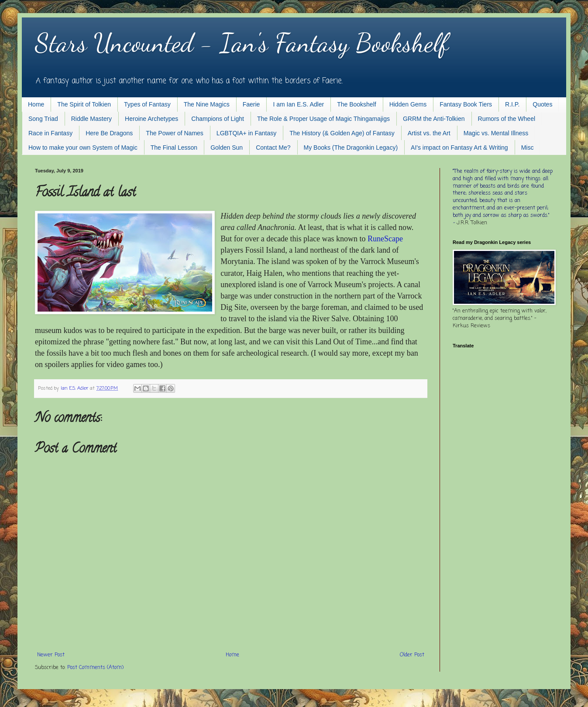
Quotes (542, 104)
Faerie (251, 104)
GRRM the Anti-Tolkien (434, 119)
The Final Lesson (174, 148)
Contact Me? (273, 148)
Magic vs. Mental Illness (496, 133)
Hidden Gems (408, 104)
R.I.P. (512, 104)
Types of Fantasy (147, 104)
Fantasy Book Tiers (466, 104)
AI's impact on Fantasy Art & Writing (459, 148)
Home (36, 104)
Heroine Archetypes (151, 119)
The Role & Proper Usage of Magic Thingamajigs (323, 119)
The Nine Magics (207, 104)
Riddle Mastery (91, 119)
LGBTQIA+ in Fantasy (246, 133)
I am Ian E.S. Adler (298, 104)
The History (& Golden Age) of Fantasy (342, 133)
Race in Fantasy (50, 133)
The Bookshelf (357, 104)
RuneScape (385, 239)
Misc (528, 148)
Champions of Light (218, 119)
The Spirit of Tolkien (84, 104)
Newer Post (51, 655)
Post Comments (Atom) (95, 668)
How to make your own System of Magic (83, 148)
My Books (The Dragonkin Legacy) (351, 148)
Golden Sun (227, 148)
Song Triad (43, 119)
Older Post (412, 655)
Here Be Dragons (109, 133)
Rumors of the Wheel (507, 119)
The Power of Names (175, 133)
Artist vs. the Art (429, 133)
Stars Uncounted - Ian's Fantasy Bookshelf (242, 43)
